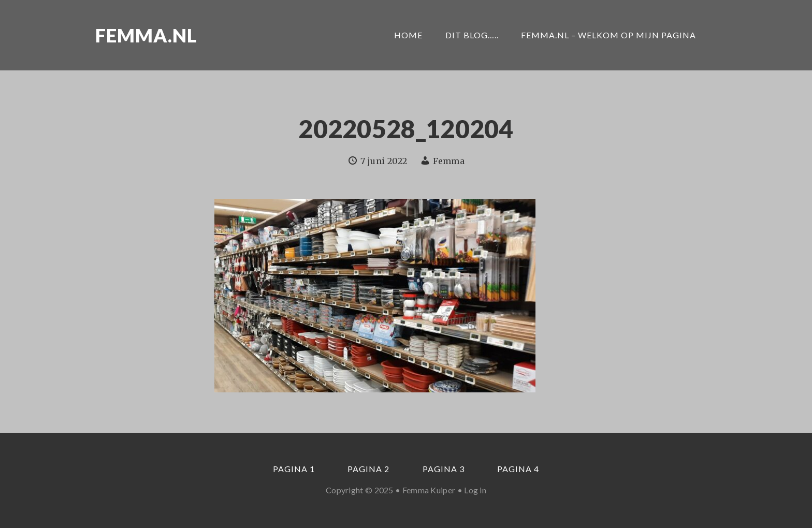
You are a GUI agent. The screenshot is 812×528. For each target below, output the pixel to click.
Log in (475, 490)
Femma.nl (146, 35)
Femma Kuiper (429, 490)
